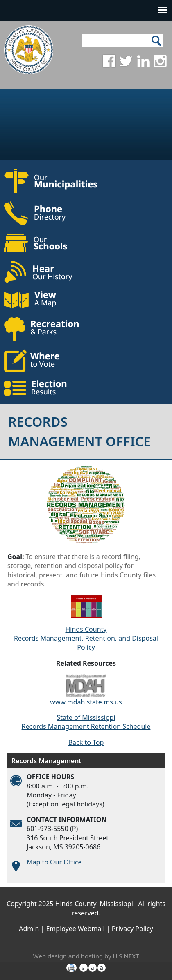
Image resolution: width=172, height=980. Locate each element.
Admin (29, 929)
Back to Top (86, 742)
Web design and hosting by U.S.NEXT (86, 956)
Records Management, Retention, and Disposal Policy (86, 643)
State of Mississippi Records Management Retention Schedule (86, 722)
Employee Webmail (75, 929)
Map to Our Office (54, 862)
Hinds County (86, 629)
